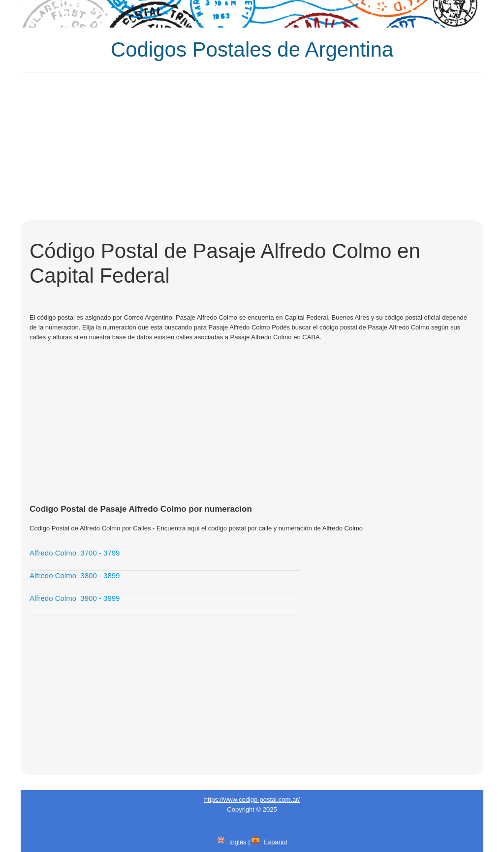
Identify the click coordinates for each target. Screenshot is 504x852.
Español (275, 842)
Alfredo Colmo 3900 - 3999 (75, 598)
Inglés (238, 842)
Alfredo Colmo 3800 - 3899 (75, 575)
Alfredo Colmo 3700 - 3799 (75, 553)
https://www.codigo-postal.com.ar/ (252, 800)
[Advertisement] (252, 146)
